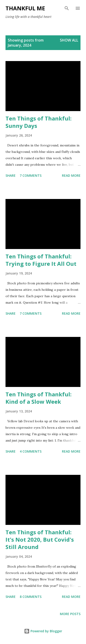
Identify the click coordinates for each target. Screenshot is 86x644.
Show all (69, 40)
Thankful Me (25, 8)
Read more (71, 175)
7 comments (31, 175)
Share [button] (11, 175)
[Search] (67, 8)
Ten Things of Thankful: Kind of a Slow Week (39, 398)
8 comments (31, 597)
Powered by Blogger (43, 631)
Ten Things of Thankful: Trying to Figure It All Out (41, 260)
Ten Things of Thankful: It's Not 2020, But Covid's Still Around (40, 539)
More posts (70, 614)
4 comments (31, 451)
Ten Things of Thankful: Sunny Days (39, 122)
